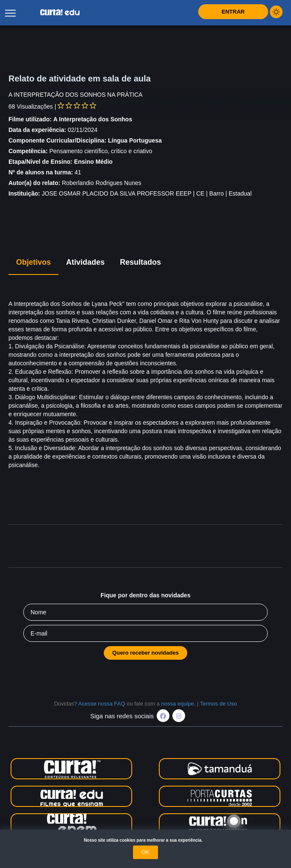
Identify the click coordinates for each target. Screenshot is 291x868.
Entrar (233, 12)
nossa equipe (178, 704)
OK (145, 852)
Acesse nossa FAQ (102, 704)
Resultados (140, 262)
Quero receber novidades (145, 653)
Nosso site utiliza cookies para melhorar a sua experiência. (145, 840)
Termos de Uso (218, 704)
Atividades (85, 262)
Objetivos (33, 262)
